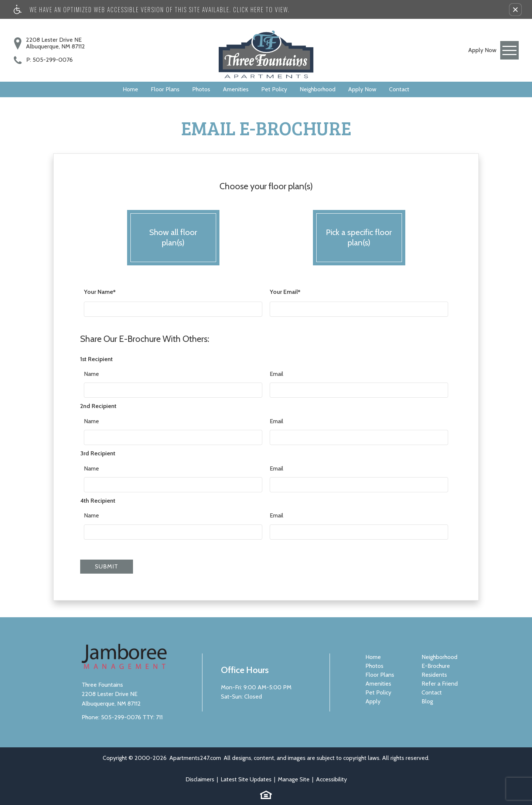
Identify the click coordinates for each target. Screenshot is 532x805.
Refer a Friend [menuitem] (440, 684)
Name (91, 374)
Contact (399, 89)
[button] (515, 10)
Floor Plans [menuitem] (380, 675)
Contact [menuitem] (432, 692)
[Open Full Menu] (509, 50)
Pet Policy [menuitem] (378, 692)
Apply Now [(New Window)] (362, 89)
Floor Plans (165, 89)
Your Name (100, 293)
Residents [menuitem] (434, 675)
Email (277, 374)
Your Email (285, 293)
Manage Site (294, 779)
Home (130, 89)
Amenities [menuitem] (378, 684)
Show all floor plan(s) (173, 238)
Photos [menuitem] (374, 666)
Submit (107, 566)
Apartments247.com (195, 758)
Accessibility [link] (331, 779)
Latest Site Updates (246, 779)
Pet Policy (274, 89)
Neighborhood (318, 89)
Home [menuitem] (373, 657)
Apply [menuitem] (373, 701)
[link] (482, 50)
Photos (201, 89)
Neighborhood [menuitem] (439, 657)
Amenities (236, 89)
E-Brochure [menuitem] (436, 666)
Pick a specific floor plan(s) (359, 238)
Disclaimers (200, 779)
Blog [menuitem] (427, 701)
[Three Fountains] (266, 50)
